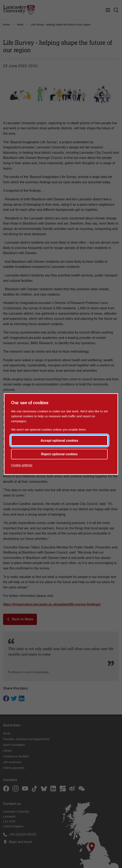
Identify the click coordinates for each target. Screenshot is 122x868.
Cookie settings (22, 465)
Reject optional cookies (59, 454)
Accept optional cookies (59, 441)
